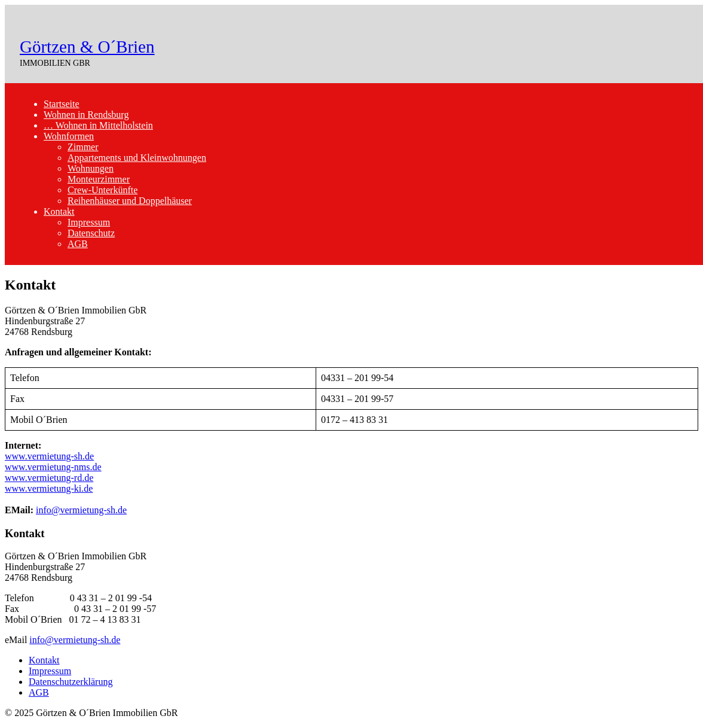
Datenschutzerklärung (71, 682)
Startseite (62, 104)
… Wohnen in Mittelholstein (98, 125)
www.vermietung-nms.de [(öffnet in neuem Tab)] (53, 467)
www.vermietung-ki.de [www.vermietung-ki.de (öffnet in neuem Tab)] (49, 488)
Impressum (89, 222)
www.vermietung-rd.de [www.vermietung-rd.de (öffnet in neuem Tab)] (49, 478)
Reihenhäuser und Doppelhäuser (130, 201)
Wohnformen (69, 136)
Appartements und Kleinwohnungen (137, 158)
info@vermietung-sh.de (81, 510)
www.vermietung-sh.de (49, 456)
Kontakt (59, 211)
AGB (78, 244)
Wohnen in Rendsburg (86, 115)
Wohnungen (91, 168)
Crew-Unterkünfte (103, 190)
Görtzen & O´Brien (87, 47)
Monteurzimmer (99, 179)
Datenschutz (91, 233)
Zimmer (83, 147)
